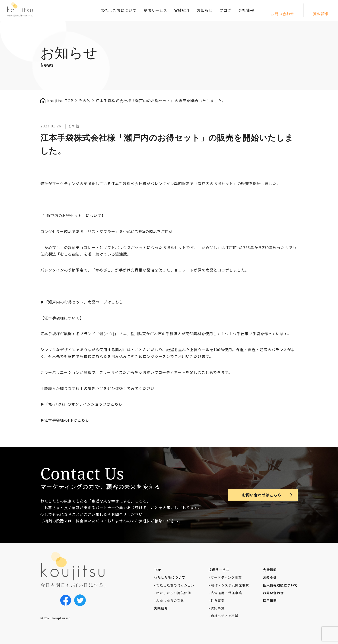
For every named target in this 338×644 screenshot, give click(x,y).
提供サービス (155, 10)
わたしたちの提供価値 (174, 593)
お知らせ (205, 10)
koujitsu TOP (60, 101)
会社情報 (246, 10)
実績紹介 (182, 10)
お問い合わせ (282, 14)
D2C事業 (218, 608)
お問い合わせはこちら (262, 495)
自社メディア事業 (225, 616)
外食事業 (218, 600)
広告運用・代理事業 (226, 593)
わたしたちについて (119, 10)
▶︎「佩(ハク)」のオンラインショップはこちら (81, 404)
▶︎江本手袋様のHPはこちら (65, 420)
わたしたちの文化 (170, 600)
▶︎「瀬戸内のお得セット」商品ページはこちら (82, 302)
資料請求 (321, 14)
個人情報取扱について (280, 585)
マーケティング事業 (226, 577)
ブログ (225, 10)
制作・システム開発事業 (230, 585)
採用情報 (270, 600)
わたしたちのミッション (175, 585)
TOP (158, 570)
